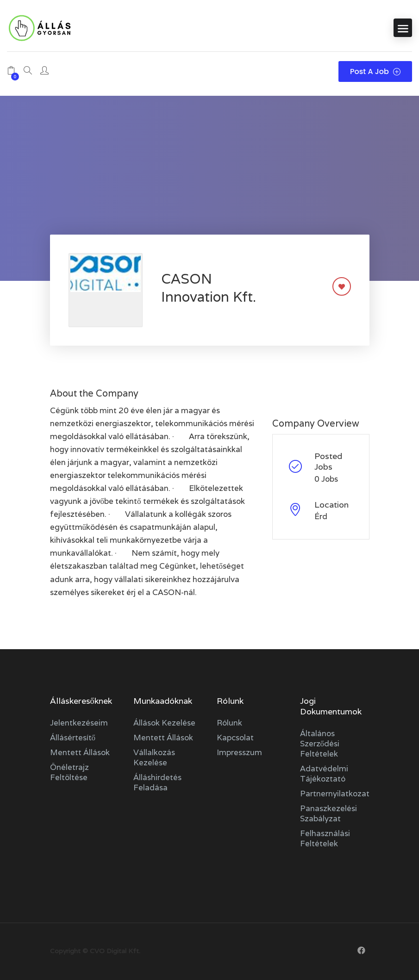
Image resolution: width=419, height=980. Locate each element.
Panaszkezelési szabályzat (328, 813)
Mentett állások (80, 752)
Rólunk (229, 723)
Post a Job (375, 71)
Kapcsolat (235, 738)
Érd (321, 516)
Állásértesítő (73, 738)
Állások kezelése (164, 723)
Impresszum (239, 752)
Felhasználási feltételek (325, 838)
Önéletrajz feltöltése (69, 772)
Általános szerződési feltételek (320, 744)
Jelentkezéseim (79, 723)
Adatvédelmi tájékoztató (324, 774)
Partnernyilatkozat (335, 794)
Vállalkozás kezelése (154, 757)
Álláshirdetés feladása (157, 782)
